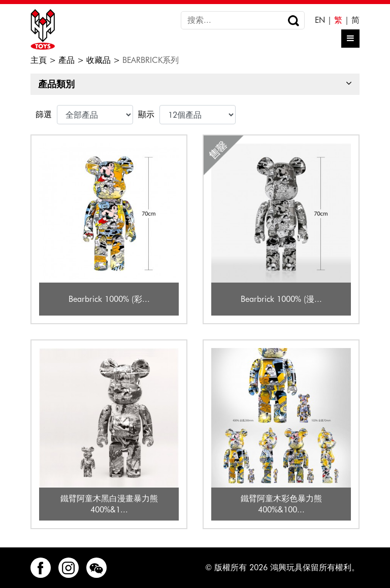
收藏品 (99, 60)
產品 (67, 60)
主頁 (39, 60)
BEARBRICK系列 (151, 60)
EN (320, 20)
